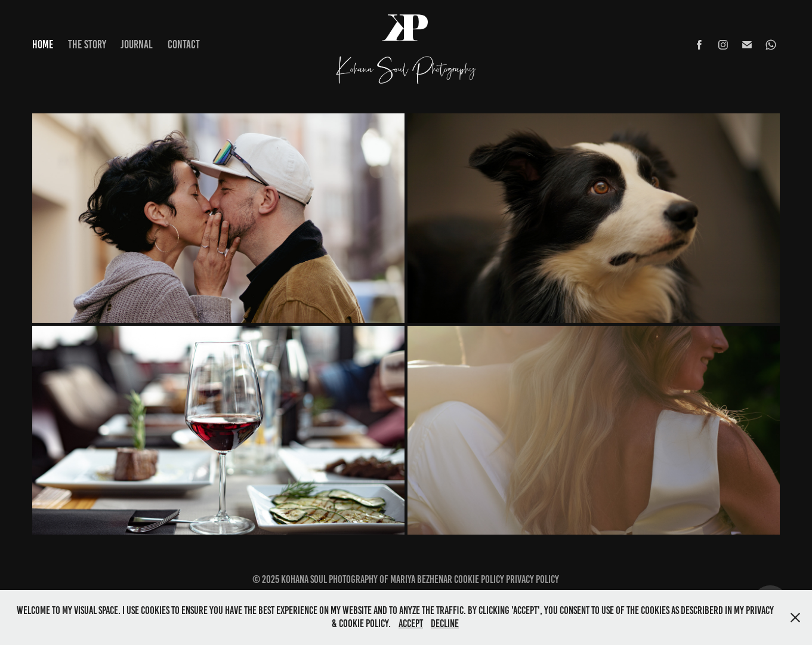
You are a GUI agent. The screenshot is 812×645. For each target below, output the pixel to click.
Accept (411, 624)
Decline (445, 624)
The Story (87, 44)
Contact (184, 44)
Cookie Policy (479, 579)
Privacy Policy (532, 579)
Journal (137, 44)
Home (43, 44)
